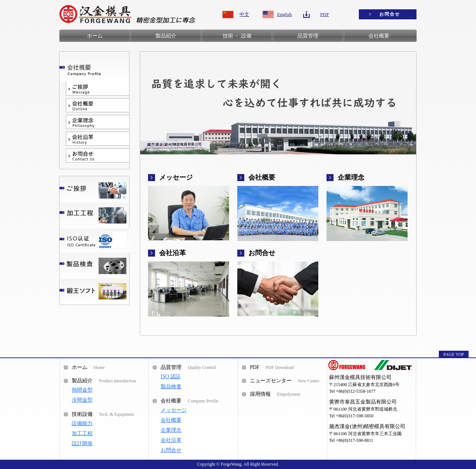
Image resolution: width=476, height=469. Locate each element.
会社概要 (379, 36)
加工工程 (82, 433)
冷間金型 (82, 400)
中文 (244, 14)
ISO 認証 (171, 377)
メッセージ (174, 410)
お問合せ (390, 14)
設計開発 (82, 444)
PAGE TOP (454, 354)
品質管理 (308, 36)
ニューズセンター (271, 381)
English (284, 14)
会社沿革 (171, 440)
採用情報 (260, 394)
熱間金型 (82, 390)
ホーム (95, 36)
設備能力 (82, 423)
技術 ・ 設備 (237, 36)
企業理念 (171, 430)
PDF (325, 14)
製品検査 (171, 387)
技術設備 (82, 414)
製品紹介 (166, 36)
